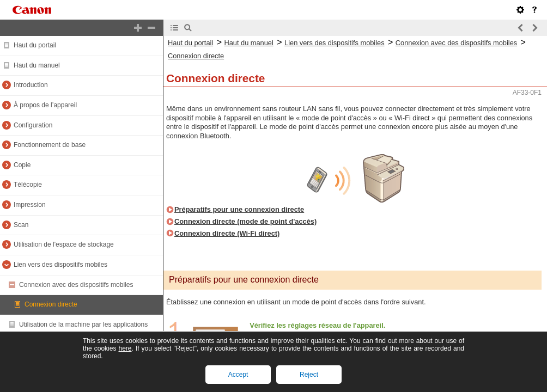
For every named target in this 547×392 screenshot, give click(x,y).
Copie (22, 165)
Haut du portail (35, 45)
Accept (238, 375)
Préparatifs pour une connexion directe (239, 209)
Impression (30, 205)
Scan (21, 225)
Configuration (33, 125)
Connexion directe (51, 304)
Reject (309, 375)
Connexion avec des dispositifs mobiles (76, 285)
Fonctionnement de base (50, 145)
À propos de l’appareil (45, 105)
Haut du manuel (37, 65)
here (125, 348)
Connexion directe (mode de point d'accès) (245, 221)
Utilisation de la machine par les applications (83, 324)
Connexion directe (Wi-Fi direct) (227, 233)
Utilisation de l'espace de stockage (64, 244)
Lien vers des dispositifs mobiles (60, 265)
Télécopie (28, 185)
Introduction (31, 85)
